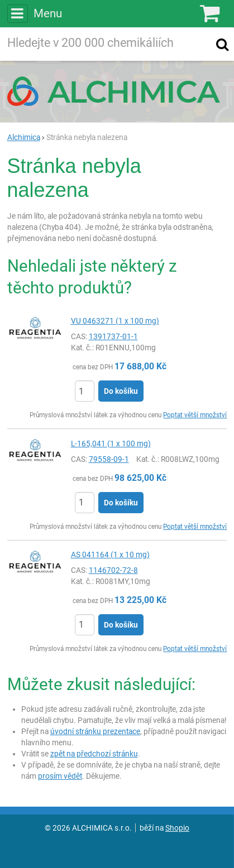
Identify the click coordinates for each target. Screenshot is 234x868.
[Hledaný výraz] (106, 44)
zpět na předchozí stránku (94, 754)
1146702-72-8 (113, 570)
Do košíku (121, 391)
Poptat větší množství (195, 415)
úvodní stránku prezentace (95, 731)
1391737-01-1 (113, 336)
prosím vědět (60, 776)
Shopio (177, 828)
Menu (35, 13)
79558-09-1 (109, 459)
